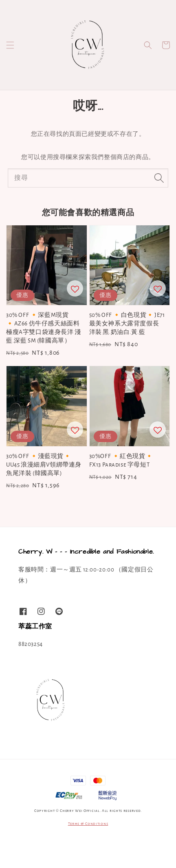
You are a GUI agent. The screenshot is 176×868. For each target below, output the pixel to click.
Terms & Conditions (88, 824)
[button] (10, 45)
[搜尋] (159, 178)
